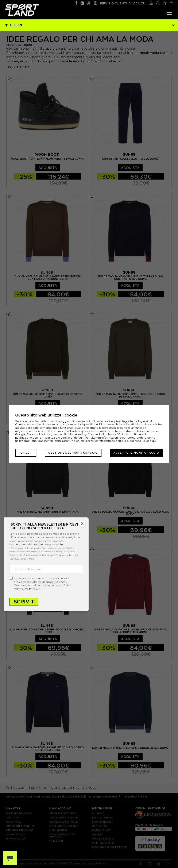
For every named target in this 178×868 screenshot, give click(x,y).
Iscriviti (24, 602)
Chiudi (26, 453)
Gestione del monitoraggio (73, 453)
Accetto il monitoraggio (136, 453)
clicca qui (150, 441)
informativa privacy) (27, 589)
